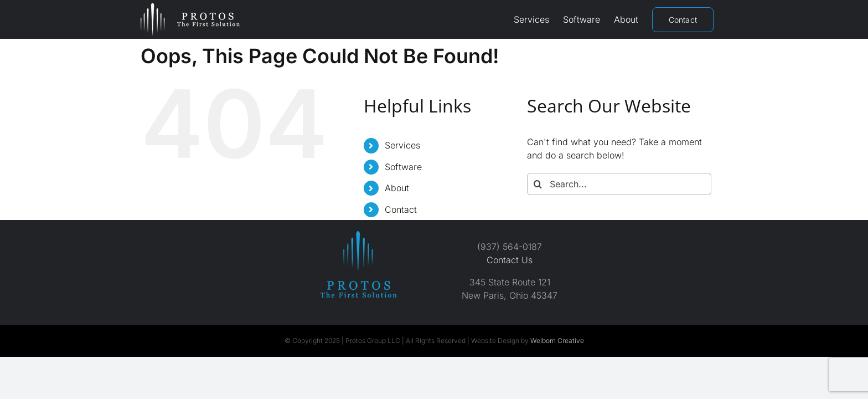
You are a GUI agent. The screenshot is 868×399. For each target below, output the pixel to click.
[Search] (538, 184)
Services (402, 145)
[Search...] (619, 184)
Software (403, 167)
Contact (401, 209)
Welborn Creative (557, 341)
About (397, 188)
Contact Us (510, 260)
